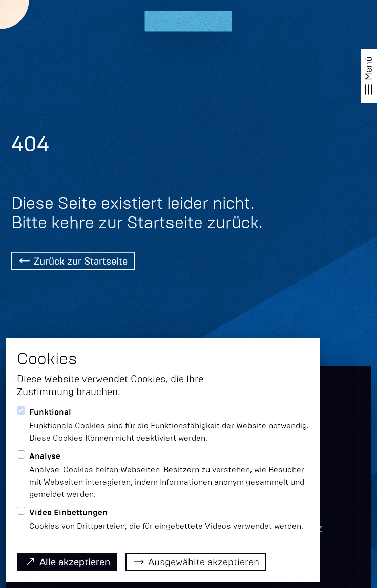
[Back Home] (73, 262)
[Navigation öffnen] (369, 76)
